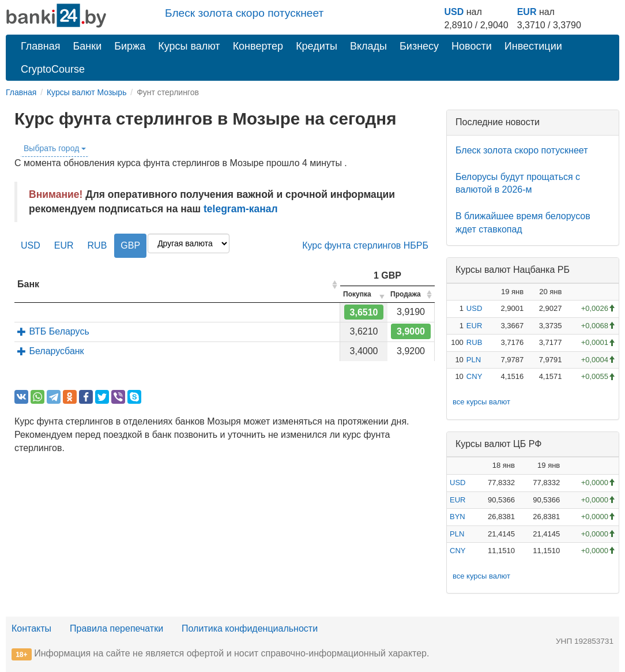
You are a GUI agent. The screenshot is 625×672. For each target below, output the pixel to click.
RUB (97, 245)
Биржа (130, 46)
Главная (41, 46)
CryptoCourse (53, 69)
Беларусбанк (51, 351)
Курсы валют (189, 46)
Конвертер (258, 46)
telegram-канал (241, 209)
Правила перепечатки (116, 628)
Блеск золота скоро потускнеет (244, 13)
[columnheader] (177, 285)
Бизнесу (419, 46)
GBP (130, 245)
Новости (472, 46)
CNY (474, 376)
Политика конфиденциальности (250, 628)
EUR (527, 12)
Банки (88, 46)
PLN (474, 360)
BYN (458, 517)
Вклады (368, 46)
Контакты (31, 628)
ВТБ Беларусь (53, 331)
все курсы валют (481, 402)
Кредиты (317, 46)
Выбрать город (55, 148)
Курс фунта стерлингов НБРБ (365, 245)
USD (454, 12)
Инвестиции (533, 46)
